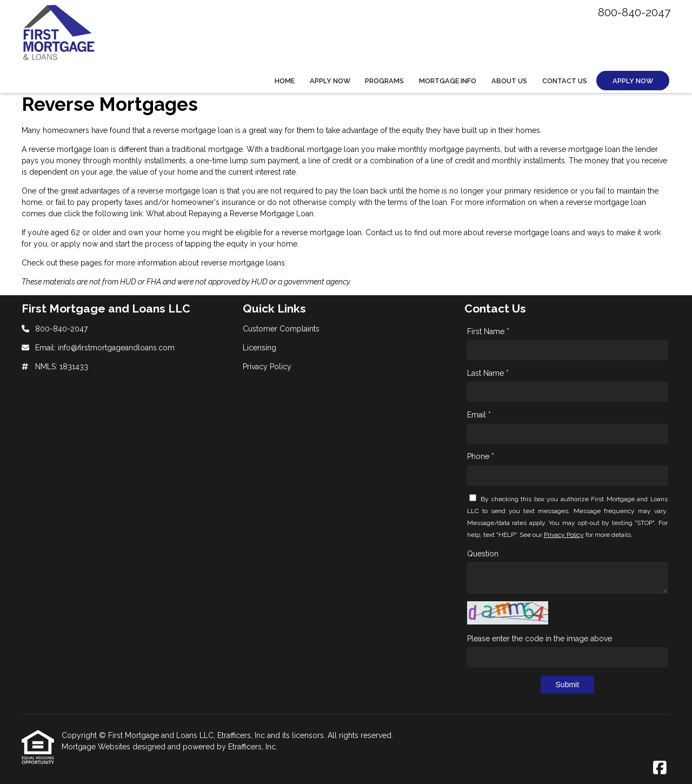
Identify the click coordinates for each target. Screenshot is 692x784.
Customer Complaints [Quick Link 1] (281, 329)
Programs (384, 81)
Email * (479, 415)
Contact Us (565, 81)
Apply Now (330, 81)
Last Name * (488, 373)
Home (285, 81)
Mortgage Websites (97, 747)
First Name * (488, 331)
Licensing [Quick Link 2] (259, 348)
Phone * (481, 456)
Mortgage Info (448, 81)
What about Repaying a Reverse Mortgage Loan (230, 214)
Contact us (384, 232)
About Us (509, 81)
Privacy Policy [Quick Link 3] (267, 367)
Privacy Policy (564, 535)
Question (483, 554)
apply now (79, 244)
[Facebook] (660, 768)
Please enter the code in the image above (540, 639)
